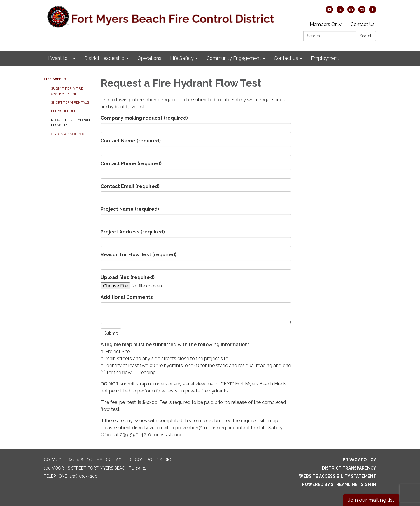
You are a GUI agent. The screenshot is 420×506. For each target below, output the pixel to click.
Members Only (326, 24)
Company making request (144, 118)
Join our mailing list (371, 500)
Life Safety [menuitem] (182, 58)
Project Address (133, 232)
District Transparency (349, 468)
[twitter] (340, 12)
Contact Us (363, 24)
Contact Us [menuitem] (286, 58)
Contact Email (130, 186)
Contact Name (131, 141)
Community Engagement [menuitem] (234, 58)
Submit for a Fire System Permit (67, 91)
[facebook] (373, 12)
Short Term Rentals (70, 102)
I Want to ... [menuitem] (60, 58)
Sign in (369, 484)
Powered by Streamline (330, 484)
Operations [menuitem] (149, 58)
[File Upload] (150, 286)
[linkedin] (351, 12)
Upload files (128, 277)
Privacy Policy (359, 460)
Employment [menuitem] (325, 58)
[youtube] (329, 12)
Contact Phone (131, 164)
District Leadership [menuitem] (104, 58)
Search (366, 36)
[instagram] (362, 12)
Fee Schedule (64, 111)
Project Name (130, 209)
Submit (111, 333)
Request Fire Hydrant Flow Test (71, 123)
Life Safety (55, 79)
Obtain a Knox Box (68, 134)
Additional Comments (127, 297)
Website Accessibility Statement (338, 476)
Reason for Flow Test (139, 255)
